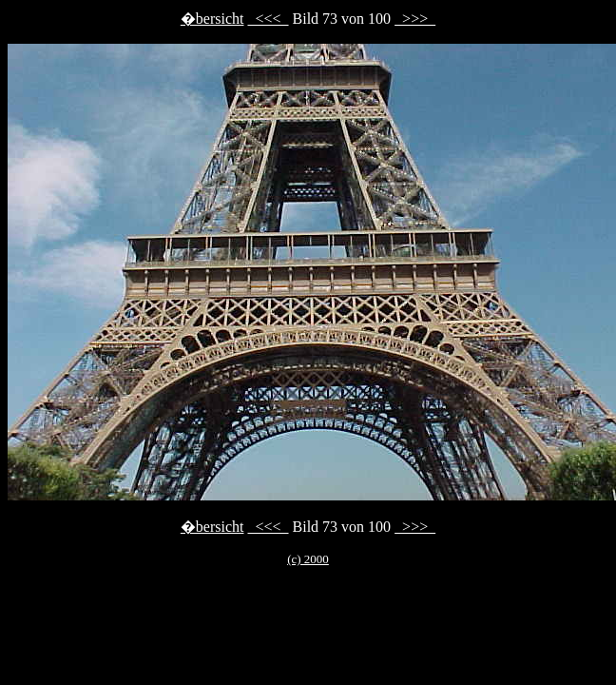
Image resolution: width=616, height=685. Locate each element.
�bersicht (212, 19)
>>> (415, 19)
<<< (268, 19)
